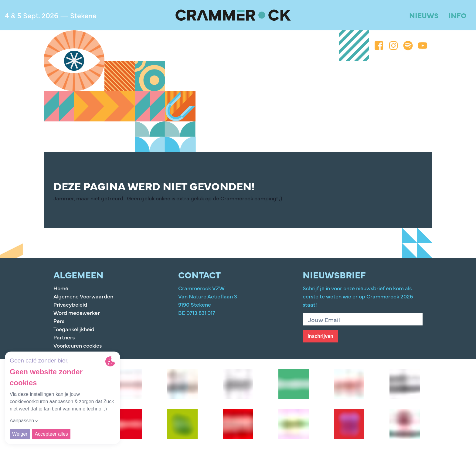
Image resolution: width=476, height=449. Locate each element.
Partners (64, 337)
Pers (59, 321)
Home (61, 288)
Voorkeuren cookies (78, 345)
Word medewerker (77, 313)
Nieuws (424, 15)
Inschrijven (320, 336)
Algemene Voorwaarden (83, 296)
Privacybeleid (70, 304)
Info (457, 15)
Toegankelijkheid (74, 329)
